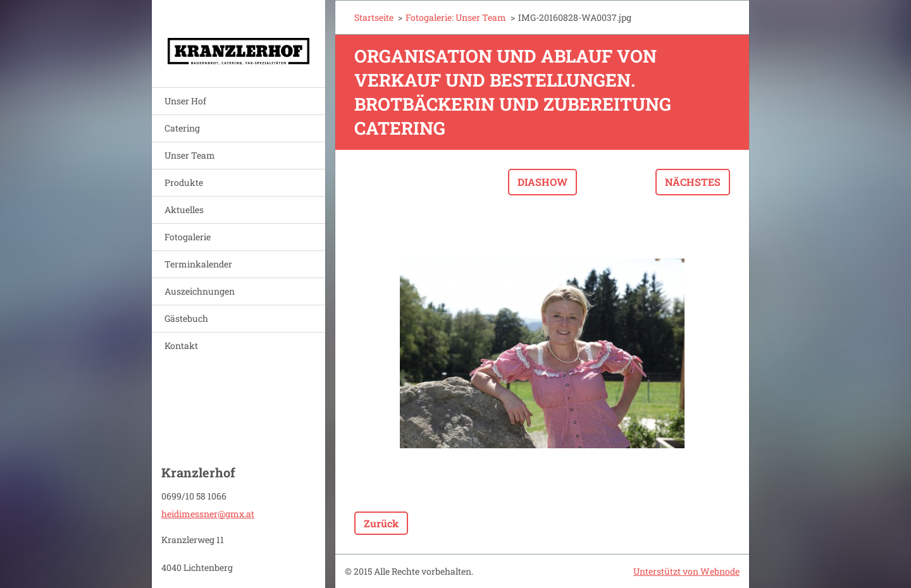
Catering (182, 128)
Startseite (374, 17)
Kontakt (181, 346)
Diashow (542, 182)
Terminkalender (198, 264)
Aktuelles (184, 210)
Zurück (381, 523)
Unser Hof (185, 101)
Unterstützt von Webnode (686, 571)
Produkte (184, 182)
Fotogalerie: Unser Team (456, 17)
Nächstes (693, 182)
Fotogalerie (188, 237)
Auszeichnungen (200, 291)
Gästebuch (186, 318)
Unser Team (190, 155)
